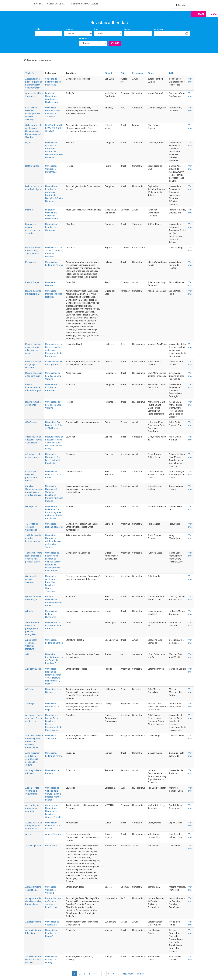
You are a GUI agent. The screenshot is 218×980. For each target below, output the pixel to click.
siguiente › (128, 974)
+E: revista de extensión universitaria (32, 527)
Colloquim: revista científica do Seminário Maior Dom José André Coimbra (34, 131)
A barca (29, 611)
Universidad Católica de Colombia (51, 890)
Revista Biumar (32, 282)
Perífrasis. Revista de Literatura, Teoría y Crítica (34, 251)
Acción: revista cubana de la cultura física (32, 791)
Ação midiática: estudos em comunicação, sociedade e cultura (33, 759)
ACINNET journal (33, 846)
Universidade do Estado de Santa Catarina (53, 376)
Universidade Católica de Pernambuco (51, 169)
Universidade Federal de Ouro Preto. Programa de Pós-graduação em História (54, 512)
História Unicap (32, 166)
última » (140, 974)
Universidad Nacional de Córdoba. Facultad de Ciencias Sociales (54, 541)
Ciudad (127, 29)
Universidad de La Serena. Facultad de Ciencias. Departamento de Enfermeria (54, 350)
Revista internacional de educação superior (34, 387)
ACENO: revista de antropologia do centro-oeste (34, 826)
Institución (159, 29)
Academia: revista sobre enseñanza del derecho (34, 718)
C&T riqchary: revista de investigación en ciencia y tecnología (33, 114)
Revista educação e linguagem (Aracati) (34, 365)
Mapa (214, 14)
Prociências (31, 262)
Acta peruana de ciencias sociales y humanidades (34, 901)
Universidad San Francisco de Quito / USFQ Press (54, 425)
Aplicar (115, 43)
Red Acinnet (51, 846)
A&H (27, 654)
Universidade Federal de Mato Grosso (53, 826)
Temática (69, 29)
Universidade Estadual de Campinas (51, 227)
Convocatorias (56, 4)
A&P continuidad (33, 669)
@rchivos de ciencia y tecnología (31, 579)
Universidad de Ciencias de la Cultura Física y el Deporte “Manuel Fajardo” (53, 794)
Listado (200, 14)
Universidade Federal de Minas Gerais (53, 475)
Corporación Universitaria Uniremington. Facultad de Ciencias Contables (54, 811)
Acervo (29, 834)
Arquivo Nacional (53, 834)
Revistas (38, 4)
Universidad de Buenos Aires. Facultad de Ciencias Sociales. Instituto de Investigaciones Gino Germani (54, 562)
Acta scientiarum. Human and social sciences (34, 960)
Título (37, 29)
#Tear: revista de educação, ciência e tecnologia (34, 440)
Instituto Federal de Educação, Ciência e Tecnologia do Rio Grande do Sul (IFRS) (54, 443)
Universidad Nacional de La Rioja (52, 707)
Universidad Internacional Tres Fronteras (54, 294)
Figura (28, 143)
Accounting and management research (33, 808)
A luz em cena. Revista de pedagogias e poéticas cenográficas (32, 628)
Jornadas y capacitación (84, 4)
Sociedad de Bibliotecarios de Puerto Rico (53, 82)
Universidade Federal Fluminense (51, 614)
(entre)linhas (31, 506)
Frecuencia (84, 39)
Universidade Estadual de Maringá (51, 933)
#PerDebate (31, 422)
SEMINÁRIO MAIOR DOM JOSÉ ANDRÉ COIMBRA (54, 128)
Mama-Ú (29, 210)
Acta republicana (33, 922)
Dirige (151, 73)
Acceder (181, 5)
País (96, 29)
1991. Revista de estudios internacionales (33, 538)
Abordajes (30, 704)
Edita (172, 73)
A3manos (30, 689)
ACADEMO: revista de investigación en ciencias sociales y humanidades (34, 742)
